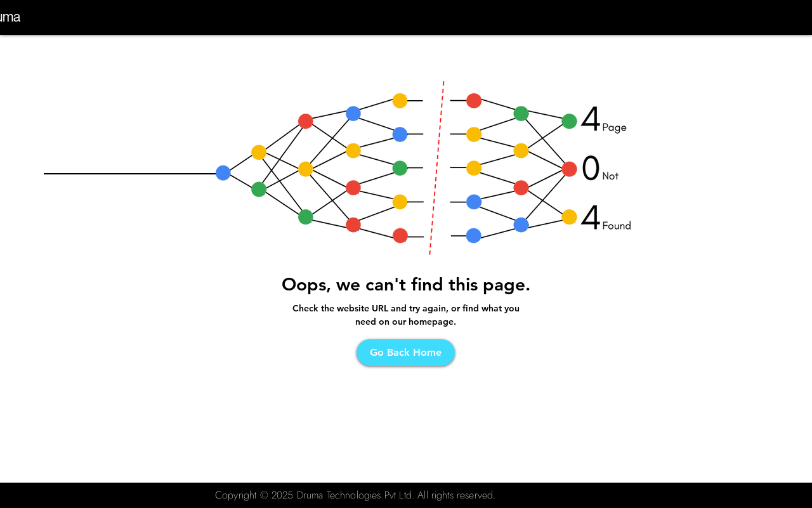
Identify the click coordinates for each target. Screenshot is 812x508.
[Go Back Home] (406, 353)
